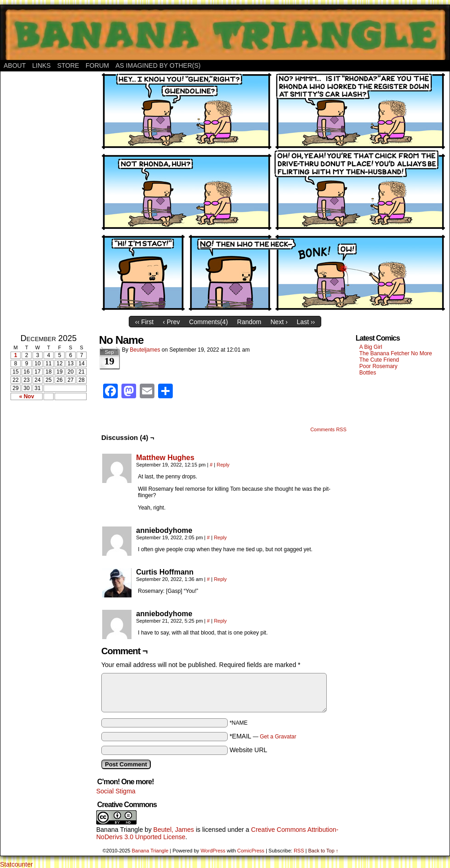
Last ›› (306, 322)
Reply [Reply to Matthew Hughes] (223, 465)
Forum (97, 65)
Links (41, 65)
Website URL (248, 750)
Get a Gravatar (278, 737)
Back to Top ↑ (323, 851)
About (15, 65)
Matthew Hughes (165, 458)
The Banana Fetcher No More (396, 353)
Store (68, 65)
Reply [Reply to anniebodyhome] (220, 537)
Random (249, 322)
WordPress (213, 851)
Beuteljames (145, 350)
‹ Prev (171, 322)
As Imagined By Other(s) (158, 65)
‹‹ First (144, 322)
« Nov (27, 396)
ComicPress (251, 851)
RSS (299, 851)
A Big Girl (371, 347)
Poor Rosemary (378, 366)
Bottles (368, 373)
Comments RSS (328, 429)
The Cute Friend (379, 360)
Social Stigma (116, 791)
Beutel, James (174, 830)
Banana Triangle (120, 830)
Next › (279, 322)
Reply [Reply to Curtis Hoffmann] (220, 579)
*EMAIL (263, 736)
